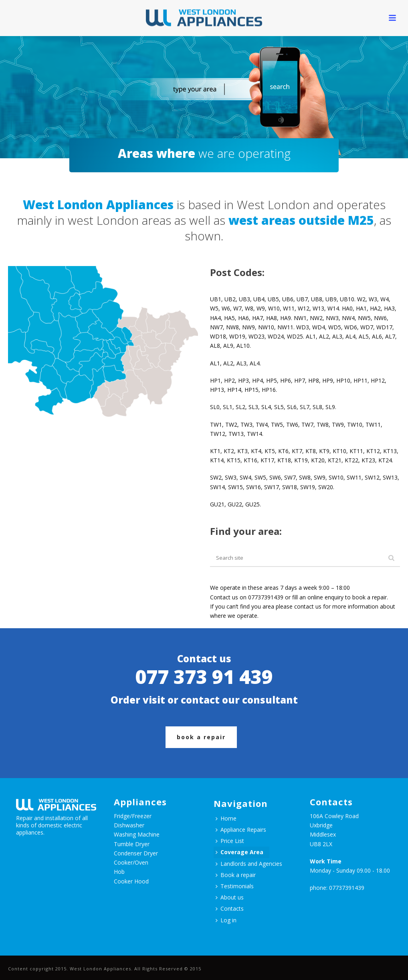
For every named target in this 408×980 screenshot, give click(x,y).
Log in (226, 920)
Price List (230, 841)
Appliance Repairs (241, 830)
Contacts (230, 908)
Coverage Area (239, 852)
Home (226, 818)
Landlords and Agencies (249, 864)
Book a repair (236, 875)
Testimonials (235, 886)
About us (230, 897)
